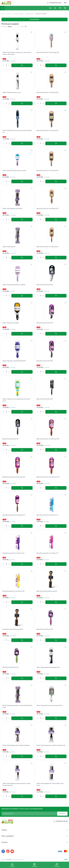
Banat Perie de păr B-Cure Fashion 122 (13, 553)
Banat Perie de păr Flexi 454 (11, 667)
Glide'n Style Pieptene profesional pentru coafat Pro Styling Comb (16, 784)
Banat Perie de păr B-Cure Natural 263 (47, 247)
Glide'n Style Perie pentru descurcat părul (14, 171)
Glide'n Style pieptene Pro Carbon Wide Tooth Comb (50, 784)
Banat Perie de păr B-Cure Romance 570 (48, 477)
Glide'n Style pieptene (9, 247)
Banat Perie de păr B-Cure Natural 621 (47, 131)
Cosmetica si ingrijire (18, 14)
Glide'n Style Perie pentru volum (12, 93)
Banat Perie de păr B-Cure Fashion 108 (13, 591)
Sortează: (4, 27)
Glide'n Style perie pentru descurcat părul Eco (50, 705)
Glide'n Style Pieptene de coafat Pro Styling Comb (51, 745)
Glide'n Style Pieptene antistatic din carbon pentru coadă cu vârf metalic (17, 53)
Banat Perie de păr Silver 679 (45, 323)
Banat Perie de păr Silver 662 (45, 361)
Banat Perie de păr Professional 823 (13, 629)
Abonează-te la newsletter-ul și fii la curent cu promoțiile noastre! (22, 809)
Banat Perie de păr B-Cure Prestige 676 (48, 53)
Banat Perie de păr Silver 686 (45, 285)
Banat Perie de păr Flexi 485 (45, 629)
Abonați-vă (62, 814)
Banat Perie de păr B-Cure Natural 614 (47, 171)
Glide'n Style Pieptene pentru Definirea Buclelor (16, 745)
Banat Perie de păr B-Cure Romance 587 (14, 477)
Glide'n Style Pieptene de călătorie (12, 209)
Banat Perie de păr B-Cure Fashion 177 (47, 515)
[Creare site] (66, 859)
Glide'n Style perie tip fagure (11, 323)
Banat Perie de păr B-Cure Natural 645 (48, 93)
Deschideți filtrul (35, 19)
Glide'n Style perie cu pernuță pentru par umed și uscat (16, 400)
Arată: (22, 27)
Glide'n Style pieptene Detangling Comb (48, 667)
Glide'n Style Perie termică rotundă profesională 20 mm (17, 132)
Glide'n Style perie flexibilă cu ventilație (14, 285)
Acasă (3, 14)
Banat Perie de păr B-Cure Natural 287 (47, 209)
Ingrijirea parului (30, 14)
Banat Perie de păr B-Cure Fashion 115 (47, 553)
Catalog (9, 14)
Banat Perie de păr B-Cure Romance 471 (14, 515)
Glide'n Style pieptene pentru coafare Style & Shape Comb (17, 706)
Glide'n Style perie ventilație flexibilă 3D (14, 361)
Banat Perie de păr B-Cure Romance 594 (48, 439)
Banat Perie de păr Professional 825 (47, 591)
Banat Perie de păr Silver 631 (11, 439)
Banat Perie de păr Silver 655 (45, 399)
